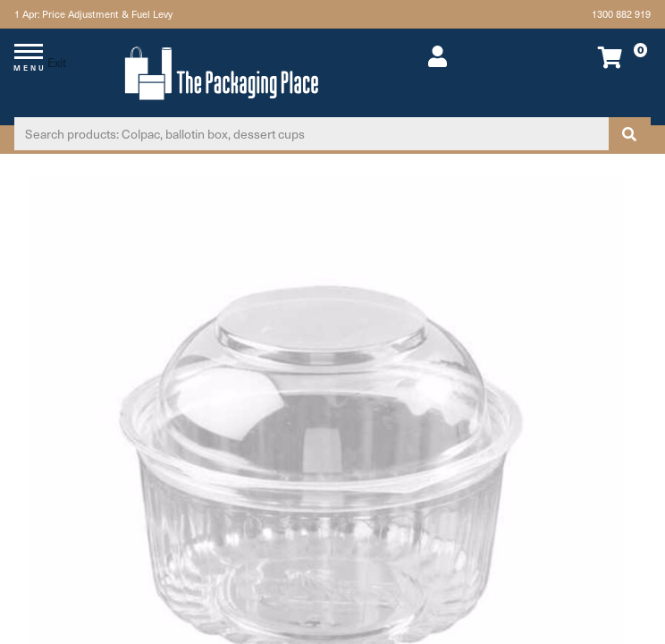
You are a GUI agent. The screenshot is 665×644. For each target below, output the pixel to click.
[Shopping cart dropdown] (590, 57)
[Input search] (311, 134)
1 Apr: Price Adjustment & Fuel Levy (93, 14)
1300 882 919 (621, 14)
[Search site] (629, 134)
